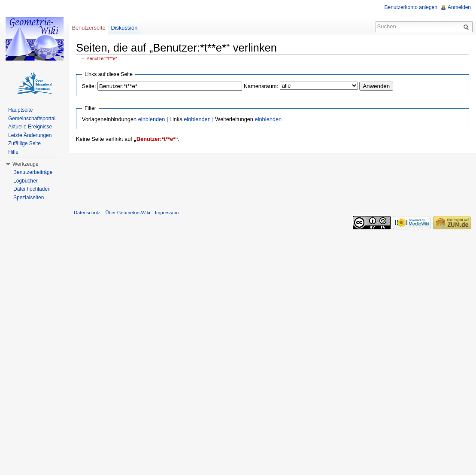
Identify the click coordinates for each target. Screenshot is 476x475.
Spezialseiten (29, 198)
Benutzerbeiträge (33, 172)
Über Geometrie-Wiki (127, 213)
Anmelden (459, 7)
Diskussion (124, 28)
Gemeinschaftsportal (32, 119)
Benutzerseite (88, 28)
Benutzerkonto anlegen (411, 7)
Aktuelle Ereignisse (30, 127)
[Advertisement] (273, 180)
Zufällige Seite (24, 143)
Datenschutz (87, 213)
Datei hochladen (32, 189)
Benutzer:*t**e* (102, 58)
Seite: (89, 86)
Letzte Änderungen (30, 135)
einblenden (152, 119)
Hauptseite (20, 110)
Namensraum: (261, 86)
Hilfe (13, 152)
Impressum (167, 213)
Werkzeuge (25, 164)
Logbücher (26, 181)
